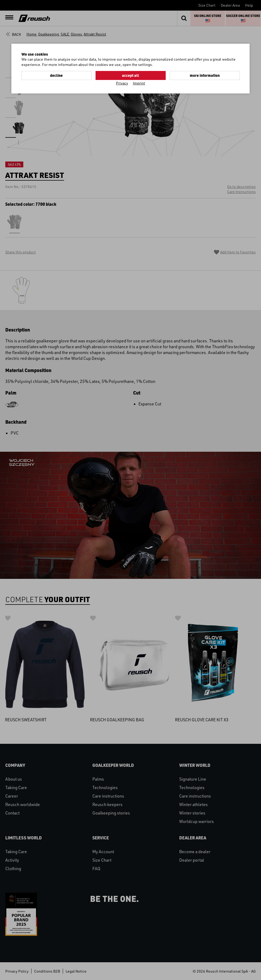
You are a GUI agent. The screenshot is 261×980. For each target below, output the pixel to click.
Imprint (139, 83)
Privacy (122, 83)
